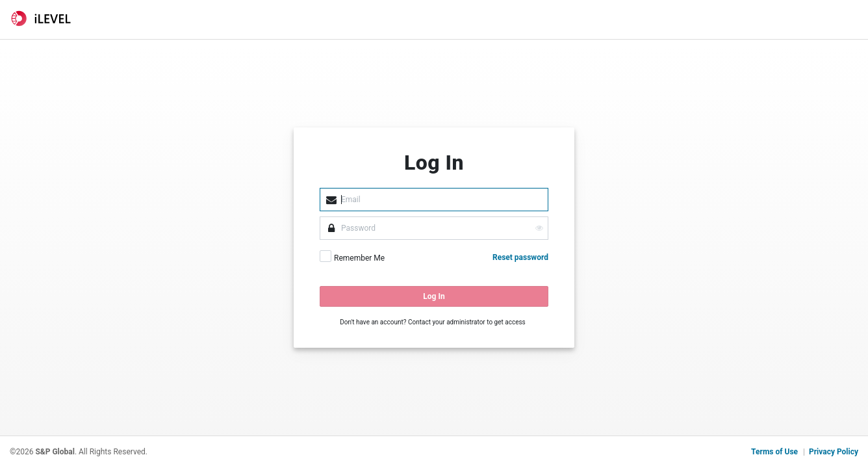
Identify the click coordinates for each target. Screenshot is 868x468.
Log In (434, 296)
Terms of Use (774, 452)
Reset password (520, 257)
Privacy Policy (834, 452)
